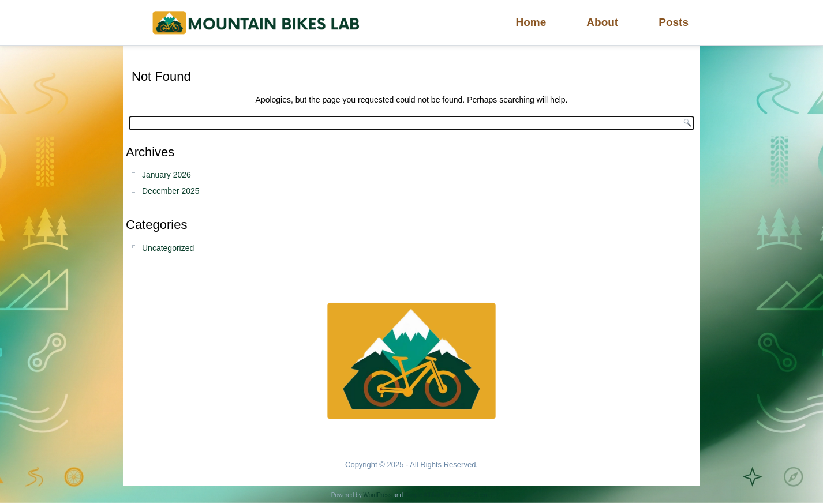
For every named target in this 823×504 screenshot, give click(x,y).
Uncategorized (168, 248)
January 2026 (167, 175)
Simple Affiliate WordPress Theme (448, 495)
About (602, 22)
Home (531, 22)
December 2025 (171, 191)
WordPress (377, 495)
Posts (674, 22)
